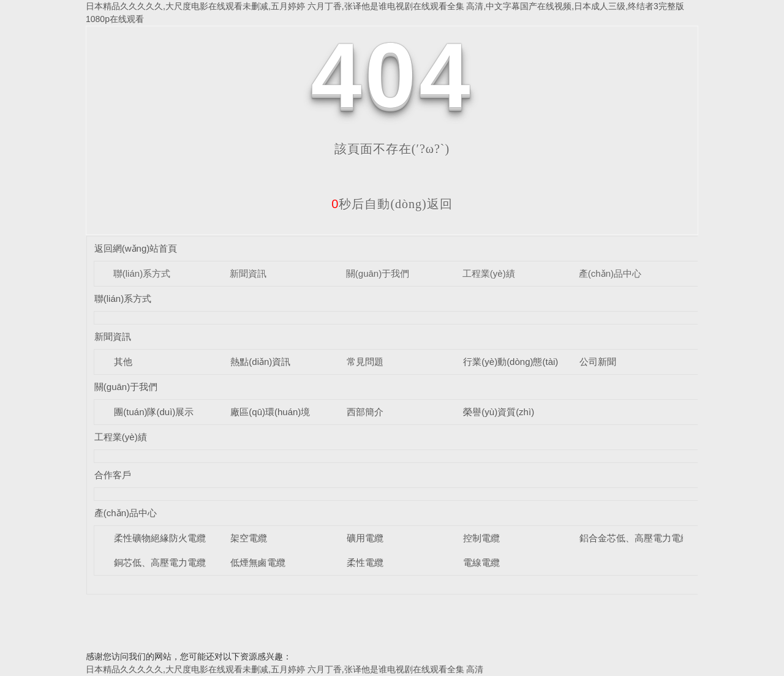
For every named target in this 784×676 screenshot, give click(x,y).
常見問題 (365, 362)
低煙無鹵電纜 (258, 562)
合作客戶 (113, 475)
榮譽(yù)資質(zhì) (499, 412)
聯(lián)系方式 (142, 273)
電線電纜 (481, 562)
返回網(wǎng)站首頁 (136, 248)
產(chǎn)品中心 (610, 273)
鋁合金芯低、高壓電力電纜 (635, 538)
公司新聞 (598, 362)
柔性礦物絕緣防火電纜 (160, 538)
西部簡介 (365, 412)
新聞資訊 (248, 273)
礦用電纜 (365, 538)
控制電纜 (481, 538)
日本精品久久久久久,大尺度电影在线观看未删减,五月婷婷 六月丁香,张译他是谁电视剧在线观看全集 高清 (285, 669)
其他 (123, 362)
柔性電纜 (365, 562)
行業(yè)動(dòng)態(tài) (511, 362)
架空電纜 (249, 538)
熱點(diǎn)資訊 (260, 362)
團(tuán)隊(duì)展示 (154, 412)
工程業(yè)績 (489, 273)
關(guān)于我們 (378, 273)
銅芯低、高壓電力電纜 (160, 562)
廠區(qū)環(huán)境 (270, 412)
